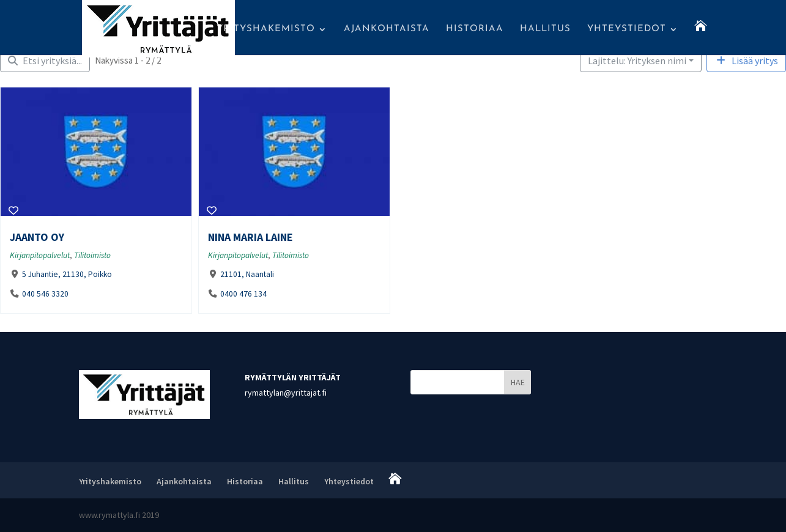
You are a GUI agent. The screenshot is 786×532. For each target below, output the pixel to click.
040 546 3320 (45, 294)
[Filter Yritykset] (45, 61)
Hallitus (545, 29)
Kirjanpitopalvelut (40, 255)
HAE (518, 382)
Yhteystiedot (627, 29)
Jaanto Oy (37, 237)
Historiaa (475, 29)
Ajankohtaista (387, 29)
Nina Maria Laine (250, 237)
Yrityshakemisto (266, 29)
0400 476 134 (243, 294)
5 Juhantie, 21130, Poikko (67, 274)
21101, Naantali (247, 274)
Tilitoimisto (92, 255)
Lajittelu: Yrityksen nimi (637, 61)
